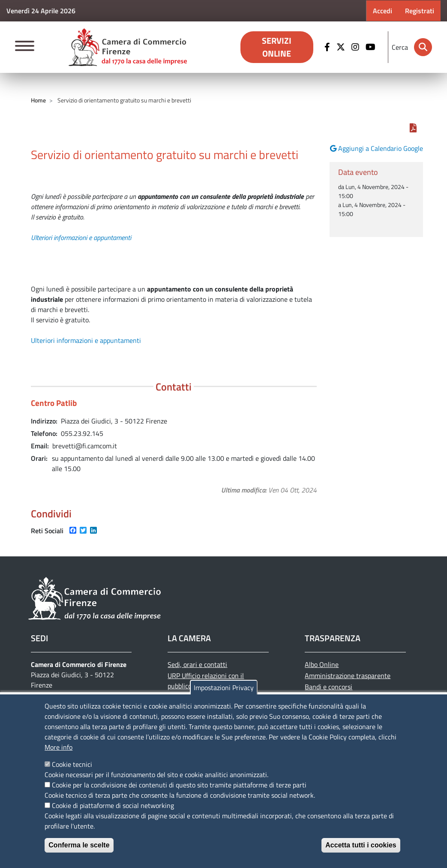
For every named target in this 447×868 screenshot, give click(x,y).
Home (38, 100)
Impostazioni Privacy (224, 688)
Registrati (420, 11)
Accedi (382, 11)
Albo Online (322, 664)
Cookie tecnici (72, 764)
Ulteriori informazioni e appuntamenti (81, 237)
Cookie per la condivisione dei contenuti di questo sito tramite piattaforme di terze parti (179, 785)
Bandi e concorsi (328, 687)
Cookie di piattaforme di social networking (113, 805)
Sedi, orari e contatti (197, 664)
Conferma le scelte (79, 845)
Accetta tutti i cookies (361, 845)
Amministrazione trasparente (348, 676)
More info (58, 747)
